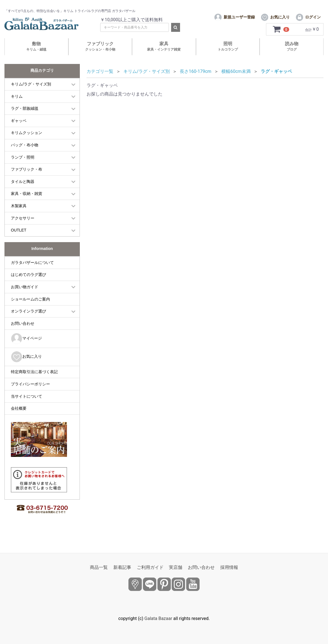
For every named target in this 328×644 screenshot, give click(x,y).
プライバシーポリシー (30, 395)
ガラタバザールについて (32, 274)
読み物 (292, 57)
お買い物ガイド (25, 298)
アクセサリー (23, 229)
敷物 (36, 57)
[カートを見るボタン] (281, 40)
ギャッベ (19, 132)
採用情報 (229, 567)
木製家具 (19, 217)
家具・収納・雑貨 (27, 205)
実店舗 (176, 567)
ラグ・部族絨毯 (25, 120)
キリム (17, 107)
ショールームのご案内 (30, 310)
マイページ (26, 350)
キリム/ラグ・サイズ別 (31, 95)
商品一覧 (99, 567)
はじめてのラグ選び (28, 286)
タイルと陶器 (23, 193)
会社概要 (19, 419)
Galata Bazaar (158, 618)
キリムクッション (27, 144)
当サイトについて (27, 407)
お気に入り (26, 368)
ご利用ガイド (150, 567)
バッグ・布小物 (25, 156)
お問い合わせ (23, 334)
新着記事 (122, 567)
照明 (228, 57)
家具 (164, 57)
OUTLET (19, 241)
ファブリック (100, 57)
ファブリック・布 (27, 180)
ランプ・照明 (23, 168)
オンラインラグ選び (28, 322)
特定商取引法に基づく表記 (34, 383)
